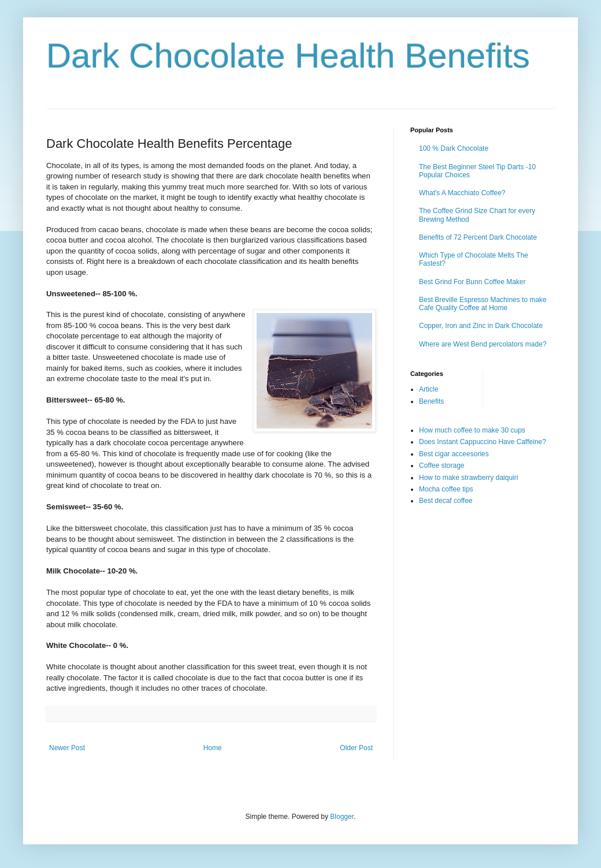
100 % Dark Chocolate (454, 148)
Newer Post (67, 748)
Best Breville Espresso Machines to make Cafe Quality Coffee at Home (483, 304)
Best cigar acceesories (454, 454)
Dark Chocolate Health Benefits (288, 56)
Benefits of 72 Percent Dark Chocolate (478, 237)
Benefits (431, 401)
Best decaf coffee (446, 501)
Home (213, 748)
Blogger (342, 817)
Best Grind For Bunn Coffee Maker (472, 282)
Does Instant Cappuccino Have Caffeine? (483, 442)
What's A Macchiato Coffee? (462, 193)
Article (429, 389)
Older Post (356, 748)
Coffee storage (442, 465)
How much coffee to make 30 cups (472, 430)
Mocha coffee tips (446, 489)
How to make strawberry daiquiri (468, 478)
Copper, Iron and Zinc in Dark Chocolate (481, 326)
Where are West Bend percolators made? (483, 344)
